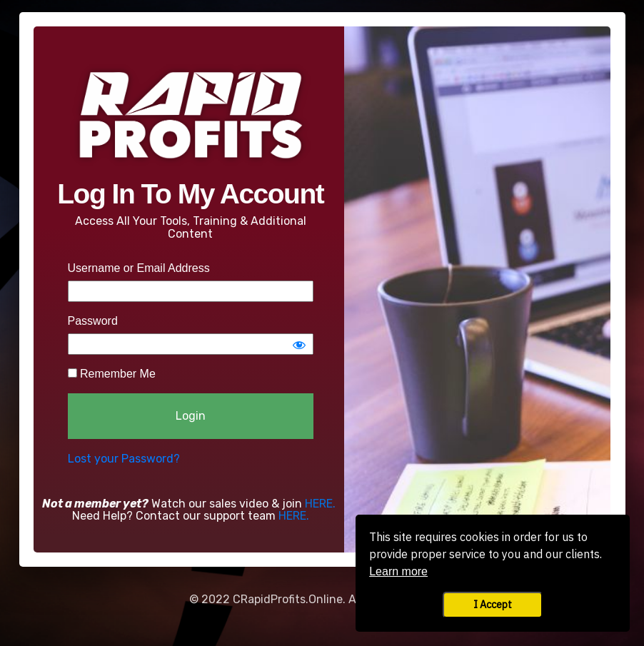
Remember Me (112, 374)
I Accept (493, 604)
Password (93, 321)
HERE (319, 504)
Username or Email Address (139, 268)
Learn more (398, 571)
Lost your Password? (124, 459)
